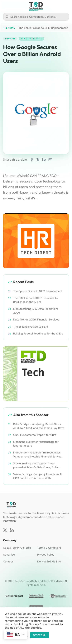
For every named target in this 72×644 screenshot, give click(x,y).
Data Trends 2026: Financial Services (36, 320)
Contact (8, 561)
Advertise (9, 555)
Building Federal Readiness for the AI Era (38, 334)
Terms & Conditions (49, 548)
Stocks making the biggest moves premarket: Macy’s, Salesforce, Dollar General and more (36, 465)
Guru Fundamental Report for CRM (35, 435)
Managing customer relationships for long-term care (36, 444)
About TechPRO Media (17, 548)
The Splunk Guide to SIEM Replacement (43, 28)
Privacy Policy (46, 555)
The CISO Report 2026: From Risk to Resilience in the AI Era (35, 300)
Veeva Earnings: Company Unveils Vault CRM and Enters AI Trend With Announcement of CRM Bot (38, 476)
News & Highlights (31, 39)
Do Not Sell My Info (49, 561)
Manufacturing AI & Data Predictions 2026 (36, 311)
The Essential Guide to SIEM (31, 327)
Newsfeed (10, 39)
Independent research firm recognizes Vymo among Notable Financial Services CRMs (38, 455)
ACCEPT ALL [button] (40, 635)
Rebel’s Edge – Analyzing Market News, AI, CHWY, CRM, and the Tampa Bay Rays (39, 426)
